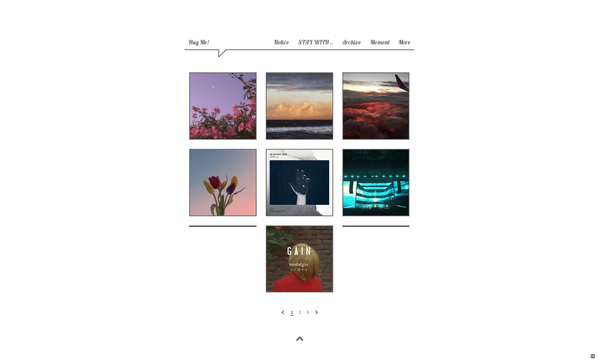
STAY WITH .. (316, 43)
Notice (281, 43)
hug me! (199, 43)
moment (380, 43)
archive (352, 43)
